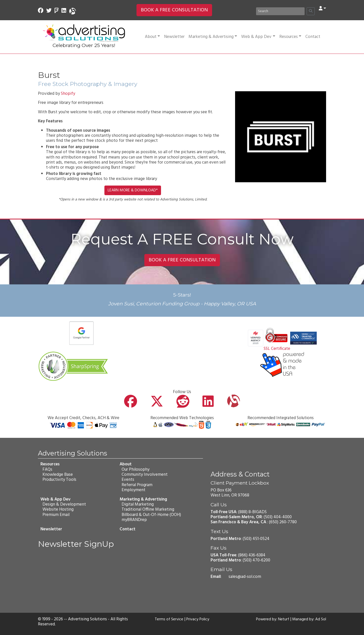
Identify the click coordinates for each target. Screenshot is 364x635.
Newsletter (174, 37)
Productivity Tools (59, 480)
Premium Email (55, 515)
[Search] (280, 11)
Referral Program (136, 485)
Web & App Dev (258, 37)
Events (127, 480)
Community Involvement (144, 475)
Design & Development (64, 504)
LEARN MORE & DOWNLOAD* (133, 190)
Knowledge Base (57, 475)
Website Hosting (58, 509)
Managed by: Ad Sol (308, 619)
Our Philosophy (135, 469)
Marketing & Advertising (213, 37)
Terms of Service (168, 619)
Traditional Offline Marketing (147, 509)
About (152, 37)
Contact (313, 37)
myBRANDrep (134, 520)
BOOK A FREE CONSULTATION (174, 10)
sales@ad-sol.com (245, 577)
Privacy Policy (199, 619)
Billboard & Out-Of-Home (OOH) (151, 515)
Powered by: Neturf (269, 619)
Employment (133, 490)
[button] (322, 9)
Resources (290, 37)
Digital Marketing (137, 504)
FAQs (47, 469)
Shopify (68, 94)
